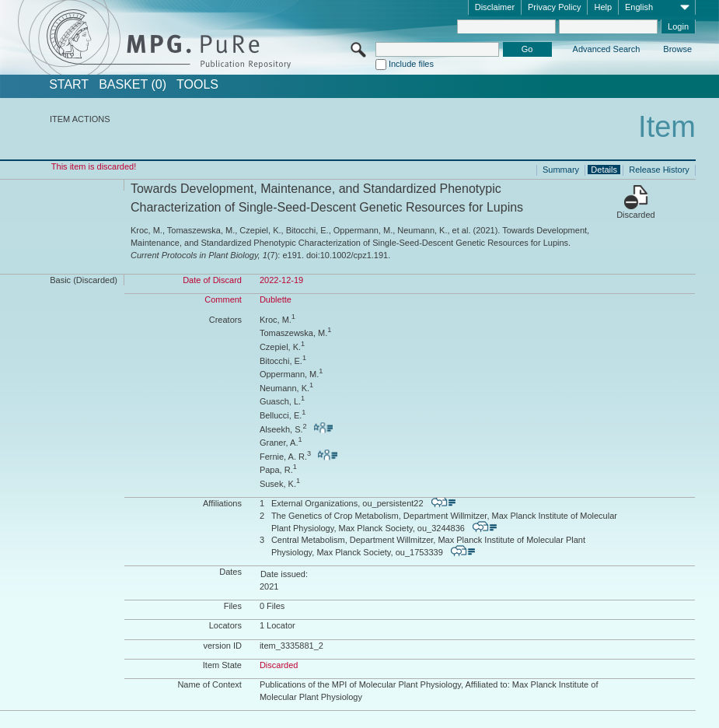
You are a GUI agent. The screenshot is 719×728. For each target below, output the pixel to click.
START (69, 85)
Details (604, 170)
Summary (561, 170)
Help (603, 7)
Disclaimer (495, 7)
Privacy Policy (554, 7)
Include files (411, 64)
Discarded (636, 215)
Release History (659, 170)
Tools (197, 85)
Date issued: (284, 574)
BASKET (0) (133, 85)
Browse (677, 49)
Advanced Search (607, 49)
